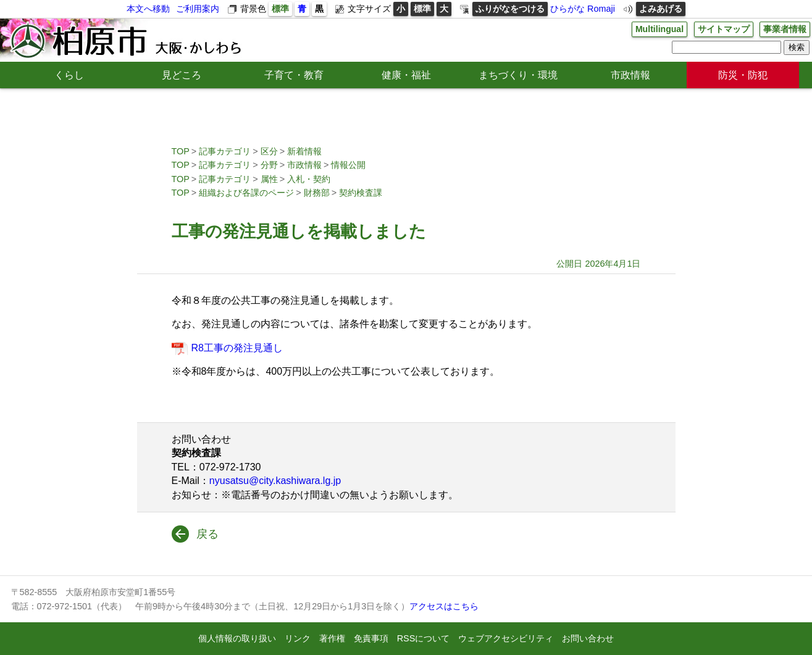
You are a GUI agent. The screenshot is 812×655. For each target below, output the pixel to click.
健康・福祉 (406, 75)
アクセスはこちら (444, 606)
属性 (269, 179)
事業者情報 (785, 29)
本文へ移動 (148, 9)
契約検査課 (361, 193)
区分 (269, 151)
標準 (280, 9)
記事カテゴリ (225, 151)
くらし (69, 75)
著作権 (332, 638)
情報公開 (348, 165)
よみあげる (661, 9)
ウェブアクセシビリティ (506, 638)
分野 (269, 165)
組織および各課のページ (246, 193)
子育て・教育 (294, 75)
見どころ (182, 75)
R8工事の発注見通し (239, 348)
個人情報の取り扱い (237, 638)
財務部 (317, 193)
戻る (207, 534)
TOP (181, 151)
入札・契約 (309, 179)
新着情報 (304, 151)
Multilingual (659, 29)
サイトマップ (724, 29)
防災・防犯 (743, 75)
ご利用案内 (198, 9)
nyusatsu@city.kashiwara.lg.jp (275, 481)
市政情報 (630, 75)
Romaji (601, 9)
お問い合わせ (588, 638)
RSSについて (424, 638)
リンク (298, 638)
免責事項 (371, 638)
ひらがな (567, 9)
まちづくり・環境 (518, 75)
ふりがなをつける (510, 9)
